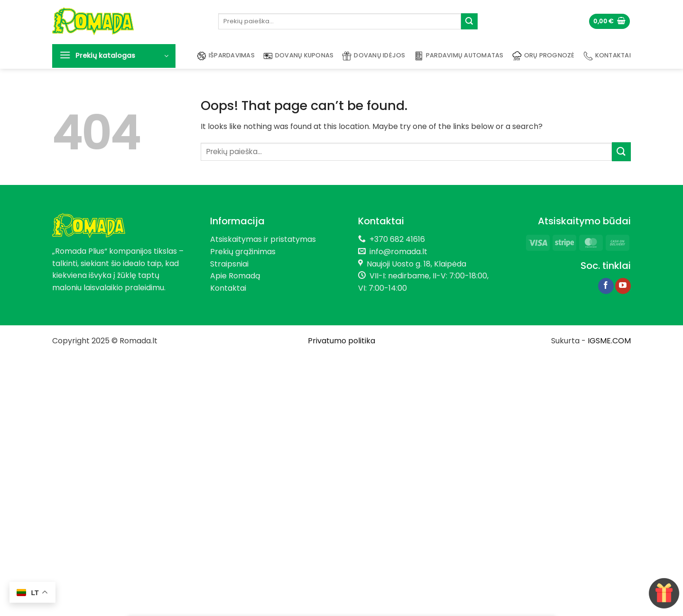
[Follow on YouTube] (623, 286)
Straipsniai (229, 264)
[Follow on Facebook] (606, 286)
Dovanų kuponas (299, 56)
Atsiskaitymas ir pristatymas (263, 239)
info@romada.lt (397, 252)
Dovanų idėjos (374, 56)
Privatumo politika (341, 341)
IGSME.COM (609, 341)
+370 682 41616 (397, 239)
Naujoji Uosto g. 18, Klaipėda (416, 264)
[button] (609, 22)
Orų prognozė (544, 56)
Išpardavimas (226, 56)
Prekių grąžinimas (243, 252)
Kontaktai (607, 56)
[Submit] (469, 21)
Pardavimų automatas (459, 56)
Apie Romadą (235, 276)
